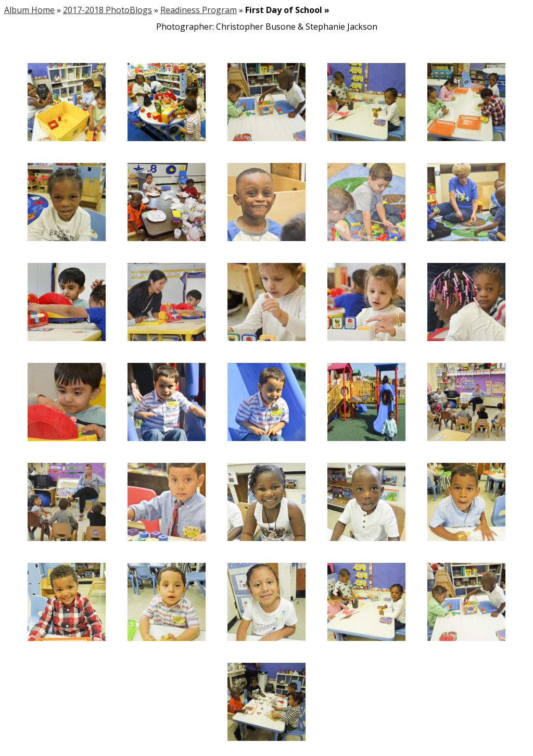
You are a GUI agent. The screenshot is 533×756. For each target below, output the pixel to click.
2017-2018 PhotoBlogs (107, 10)
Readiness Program (199, 10)
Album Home (29, 10)
